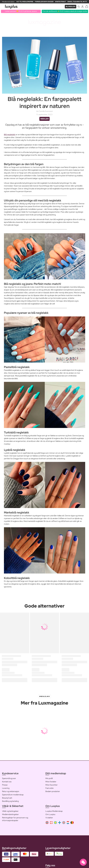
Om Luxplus (50, 814)
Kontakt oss (7, 782)
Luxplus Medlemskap (54, 811)
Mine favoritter (52, 785)
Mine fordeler (51, 782)
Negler (44, 119)
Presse (5, 785)
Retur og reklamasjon (11, 791)
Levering (6, 788)
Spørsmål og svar (9, 778)
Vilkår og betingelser (10, 811)
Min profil (49, 778)
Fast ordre (49, 788)
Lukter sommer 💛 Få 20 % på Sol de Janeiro (21, 11)
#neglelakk (44, 696)
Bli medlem (71, 7)
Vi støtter (49, 818)
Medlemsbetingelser (10, 814)
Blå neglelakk (10, 135)
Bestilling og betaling (10, 801)
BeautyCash (7, 798)
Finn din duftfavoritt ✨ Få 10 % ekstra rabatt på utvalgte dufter (65, 11)
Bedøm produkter (53, 791)
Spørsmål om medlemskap (13, 795)
